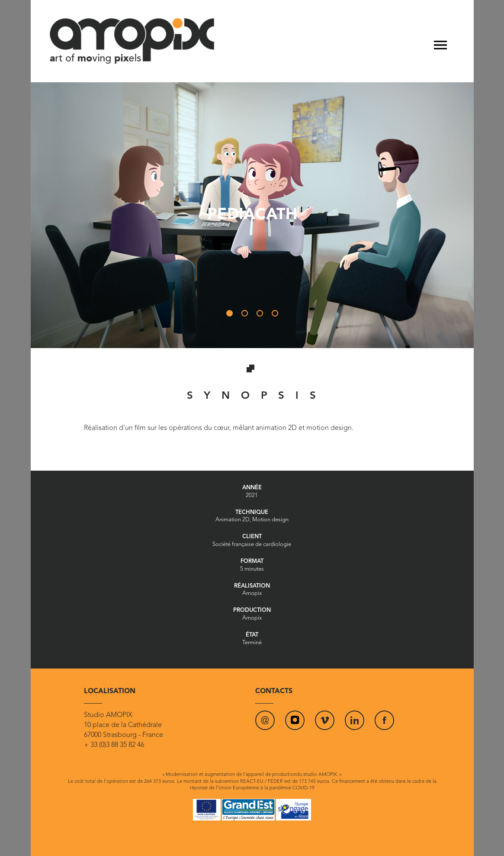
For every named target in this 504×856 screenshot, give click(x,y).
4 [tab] (277, 315)
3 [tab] (262, 315)
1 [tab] (231, 315)
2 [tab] (247, 315)
